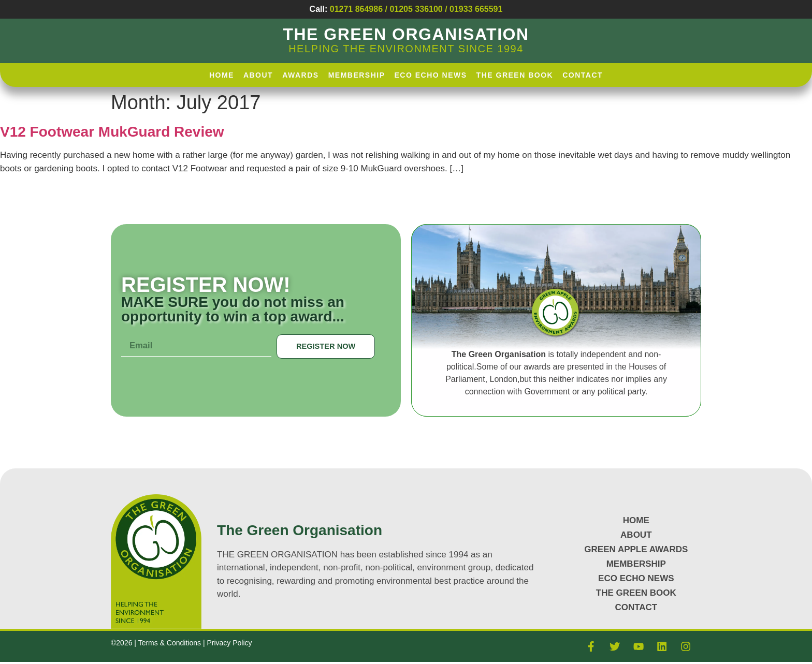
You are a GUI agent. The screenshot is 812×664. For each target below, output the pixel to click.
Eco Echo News (431, 75)
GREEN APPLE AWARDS (636, 549)
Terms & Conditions (171, 643)
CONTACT (636, 607)
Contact (583, 75)
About (258, 75)
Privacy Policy (229, 643)
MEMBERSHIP (636, 564)
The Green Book (515, 75)
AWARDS (300, 75)
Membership (357, 75)
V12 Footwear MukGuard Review (112, 132)
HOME (222, 75)
